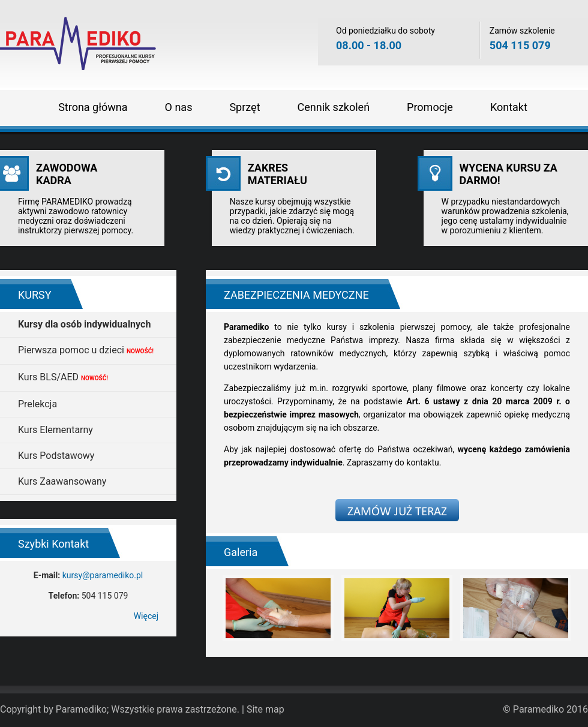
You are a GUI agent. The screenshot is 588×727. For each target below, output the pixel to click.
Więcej (146, 616)
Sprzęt (244, 107)
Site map (265, 709)
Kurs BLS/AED (63, 377)
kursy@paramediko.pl (103, 575)
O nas (179, 107)
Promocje (430, 107)
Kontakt (509, 107)
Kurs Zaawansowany (62, 481)
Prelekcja (37, 404)
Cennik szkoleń (334, 107)
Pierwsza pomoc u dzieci (86, 350)
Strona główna (93, 107)
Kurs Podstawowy (56, 456)
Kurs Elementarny (55, 430)
